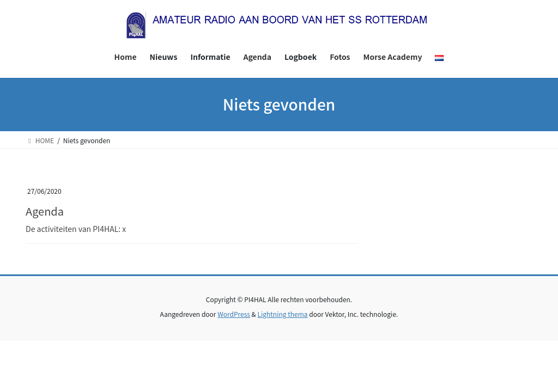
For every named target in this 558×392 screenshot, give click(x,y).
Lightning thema (282, 314)
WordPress (234, 314)
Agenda (45, 211)
